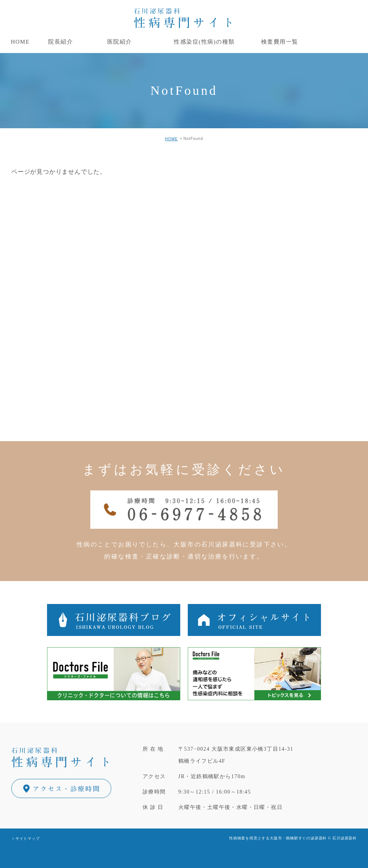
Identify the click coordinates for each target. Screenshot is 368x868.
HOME (171, 139)
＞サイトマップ (26, 838)
